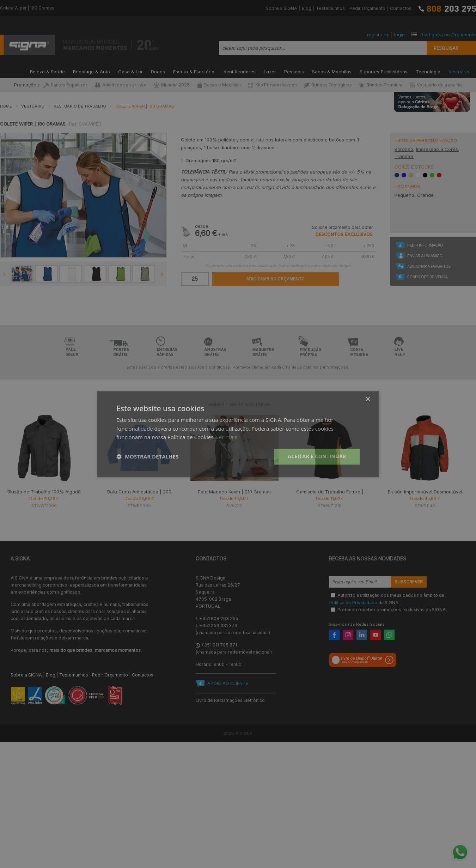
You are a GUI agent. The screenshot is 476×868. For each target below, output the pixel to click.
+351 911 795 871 (219, 645)
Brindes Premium (381, 85)
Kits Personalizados (272, 85)
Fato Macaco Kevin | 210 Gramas (234, 492)
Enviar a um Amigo (425, 256)
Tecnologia (428, 71)
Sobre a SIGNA (282, 8)
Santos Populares (66, 85)
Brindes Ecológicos (328, 85)
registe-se (378, 35)
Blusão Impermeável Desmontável (425, 492)
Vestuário (459, 71)
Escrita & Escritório (194, 71)
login (399, 35)
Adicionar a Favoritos (429, 266)
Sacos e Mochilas (219, 85)
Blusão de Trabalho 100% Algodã (44, 492)
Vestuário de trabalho (436, 85)
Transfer (404, 156)
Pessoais (294, 71)
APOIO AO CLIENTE (228, 683)
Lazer (270, 71)
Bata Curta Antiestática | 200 (139, 492)
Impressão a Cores (437, 149)
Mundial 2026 (172, 85)
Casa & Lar (130, 71)
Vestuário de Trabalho (80, 106)
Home (6, 106)
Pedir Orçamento (367, 8)
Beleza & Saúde (47, 71)
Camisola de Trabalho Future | (330, 492)
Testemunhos (330, 8)
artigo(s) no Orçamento (448, 35)
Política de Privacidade (353, 602)
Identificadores (239, 71)
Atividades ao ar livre (121, 85)
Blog (307, 8)
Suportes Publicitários (384, 71)
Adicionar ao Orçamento (275, 279)
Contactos (401, 8)
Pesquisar (446, 48)
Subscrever (409, 582)
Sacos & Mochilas (332, 71)
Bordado (404, 149)
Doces (158, 71)
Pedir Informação (425, 245)
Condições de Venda (427, 277)
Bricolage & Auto (91, 71)
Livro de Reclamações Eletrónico (230, 700)
